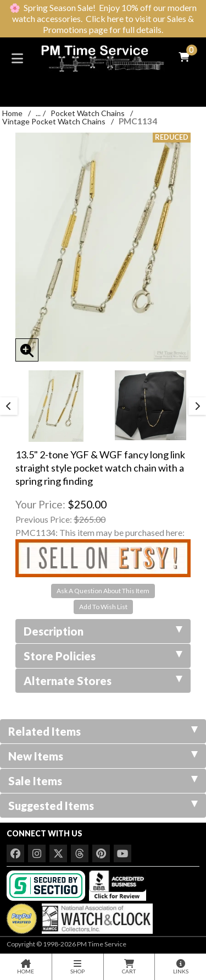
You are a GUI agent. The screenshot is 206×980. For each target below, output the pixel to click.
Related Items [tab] (103, 731)
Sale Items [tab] (103, 781)
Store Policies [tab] (103, 656)
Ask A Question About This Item (103, 591)
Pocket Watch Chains (88, 113)
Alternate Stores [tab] (103, 681)
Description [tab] (103, 631)
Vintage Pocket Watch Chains (54, 121)
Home (12, 113)
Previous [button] (9, 406)
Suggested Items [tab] (103, 806)
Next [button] (197, 406)
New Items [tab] (103, 756)
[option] (56, 406)
